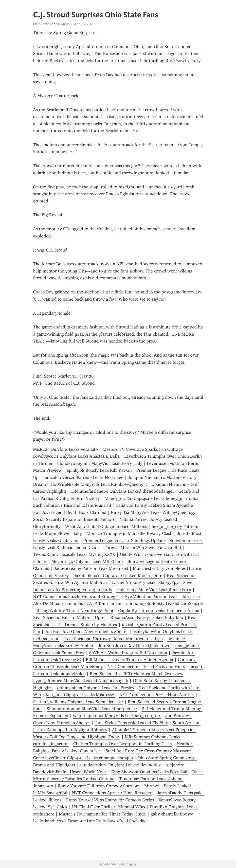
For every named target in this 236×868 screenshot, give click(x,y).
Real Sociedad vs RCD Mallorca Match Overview (137, 674)
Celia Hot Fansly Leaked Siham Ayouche (154, 505)
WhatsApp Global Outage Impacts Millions (106, 526)
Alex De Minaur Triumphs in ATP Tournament (77, 603)
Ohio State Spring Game (51, 24)
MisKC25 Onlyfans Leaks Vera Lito (65, 449)
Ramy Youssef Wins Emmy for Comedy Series (110, 800)
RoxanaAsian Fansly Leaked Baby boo (147, 617)
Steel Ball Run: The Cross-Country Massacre (148, 751)
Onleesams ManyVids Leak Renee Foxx (154, 590)
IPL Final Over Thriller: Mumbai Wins (109, 807)
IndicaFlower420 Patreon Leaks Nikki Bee (83, 477)
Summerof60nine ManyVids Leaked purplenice (92, 709)
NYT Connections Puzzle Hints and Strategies (77, 597)
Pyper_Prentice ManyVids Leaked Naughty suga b (81, 681)
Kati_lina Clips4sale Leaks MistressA (80, 695)
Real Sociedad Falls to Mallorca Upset (69, 617)
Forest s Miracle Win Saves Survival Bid (143, 547)
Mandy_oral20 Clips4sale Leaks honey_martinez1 (152, 498)
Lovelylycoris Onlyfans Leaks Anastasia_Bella (76, 456)
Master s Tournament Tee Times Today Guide (102, 814)
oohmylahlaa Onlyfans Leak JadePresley (96, 688)
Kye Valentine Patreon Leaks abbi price (162, 597)
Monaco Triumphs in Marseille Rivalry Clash (129, 533)
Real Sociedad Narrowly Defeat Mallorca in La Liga (113, 639)
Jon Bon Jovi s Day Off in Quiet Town (134, 646)
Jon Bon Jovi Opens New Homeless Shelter (86, 632)
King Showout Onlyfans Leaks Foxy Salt (150, 772)
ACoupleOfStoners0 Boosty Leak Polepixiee (154, 730)
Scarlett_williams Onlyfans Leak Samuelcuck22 (78, 702)
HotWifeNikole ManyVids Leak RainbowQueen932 (99, 484)
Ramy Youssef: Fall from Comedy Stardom (99, 786)
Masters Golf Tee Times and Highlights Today (77, 737)
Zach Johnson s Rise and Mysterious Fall (72, 505)
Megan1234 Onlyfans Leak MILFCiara (87, 561)
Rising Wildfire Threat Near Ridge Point (75, 611)
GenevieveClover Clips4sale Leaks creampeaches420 (83, 758)
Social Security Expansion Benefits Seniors (74, 519)
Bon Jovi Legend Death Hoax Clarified (70, 512)
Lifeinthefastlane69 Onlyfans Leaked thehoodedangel (122, 491)
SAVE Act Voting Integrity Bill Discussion (128, 653)
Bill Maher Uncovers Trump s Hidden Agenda (129, 660)
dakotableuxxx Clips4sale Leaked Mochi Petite (118, 576)
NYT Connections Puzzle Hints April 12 (157, 695)
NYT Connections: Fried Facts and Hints (146, 667)
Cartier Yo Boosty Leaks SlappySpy (145, 582)
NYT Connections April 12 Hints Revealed (112, 793)
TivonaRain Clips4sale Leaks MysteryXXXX (74, 554)
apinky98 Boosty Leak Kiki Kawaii (99, 470)
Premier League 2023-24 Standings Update (124, 541)
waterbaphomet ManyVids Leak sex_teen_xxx (117, 716)
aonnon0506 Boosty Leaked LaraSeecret (165, 603)
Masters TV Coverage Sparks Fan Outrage (143, 449)
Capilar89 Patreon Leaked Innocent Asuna (159, 611)
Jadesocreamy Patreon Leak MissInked (91, 568)
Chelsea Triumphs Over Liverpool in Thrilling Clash (123, 744)
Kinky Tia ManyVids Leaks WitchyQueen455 (153, 512)
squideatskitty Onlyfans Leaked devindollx (120, 765)
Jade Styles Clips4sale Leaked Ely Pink (131, 723)
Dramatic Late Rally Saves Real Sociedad (107, 821)
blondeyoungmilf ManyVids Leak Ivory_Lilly (100, 463)
